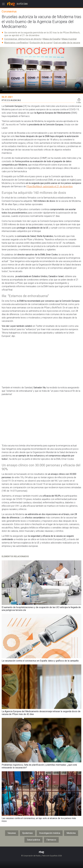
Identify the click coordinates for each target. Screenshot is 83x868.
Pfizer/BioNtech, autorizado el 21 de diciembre (50, 186)
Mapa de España (52, 39)
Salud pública (33, 840)
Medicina (71, 833)
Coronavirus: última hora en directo (23, 39)
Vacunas (12, 833)
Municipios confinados (16, 43)
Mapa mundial (69, 39)
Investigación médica (50, 833)
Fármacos (51, 840)
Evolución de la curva (41, 43)
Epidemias (28, 833)
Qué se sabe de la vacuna (67, 43)
